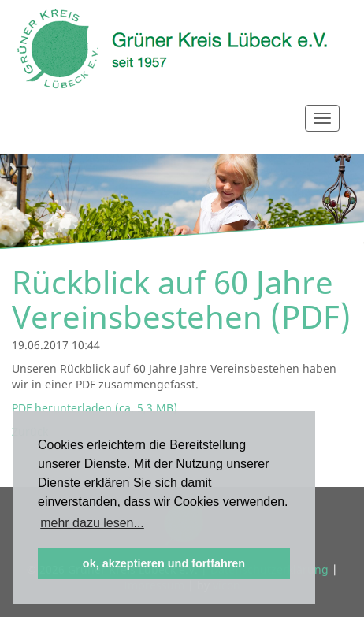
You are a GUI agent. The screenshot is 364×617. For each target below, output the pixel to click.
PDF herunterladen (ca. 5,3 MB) (95, 408)
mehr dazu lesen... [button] (92, 523)
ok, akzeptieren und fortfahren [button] (164, 563)
